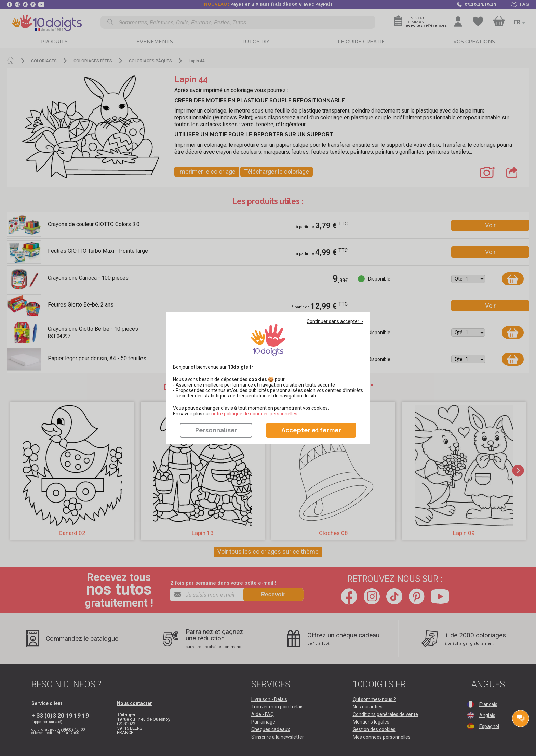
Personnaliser (216, 430)
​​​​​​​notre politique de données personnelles (254, 414)
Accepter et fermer (311, 430)
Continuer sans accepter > (335, 321)
